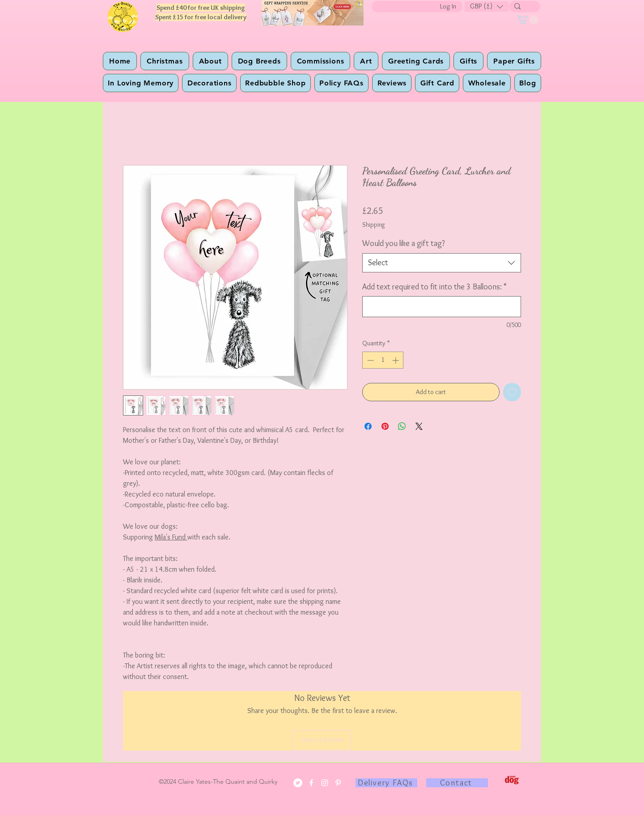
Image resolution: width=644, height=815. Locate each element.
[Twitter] (298, 783)
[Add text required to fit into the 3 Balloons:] (442, 307)
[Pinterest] (338, 783)
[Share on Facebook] (368, 426)
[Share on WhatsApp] (402, 426)
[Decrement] (370, 360)
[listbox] (487, 6)
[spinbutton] (383, 360)
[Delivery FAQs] (386, 783)
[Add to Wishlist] (512, 392)
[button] (487, 6)
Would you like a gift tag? (404, 243)
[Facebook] (311, 783)
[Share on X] (419, 426)
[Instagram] (325, 783)
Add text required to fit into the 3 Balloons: (434, 287)
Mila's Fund (171, 537)
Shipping (374, 225)
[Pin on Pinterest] (385, 426)
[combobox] (442, 263)
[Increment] (396, 360)
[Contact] (457, 783)
